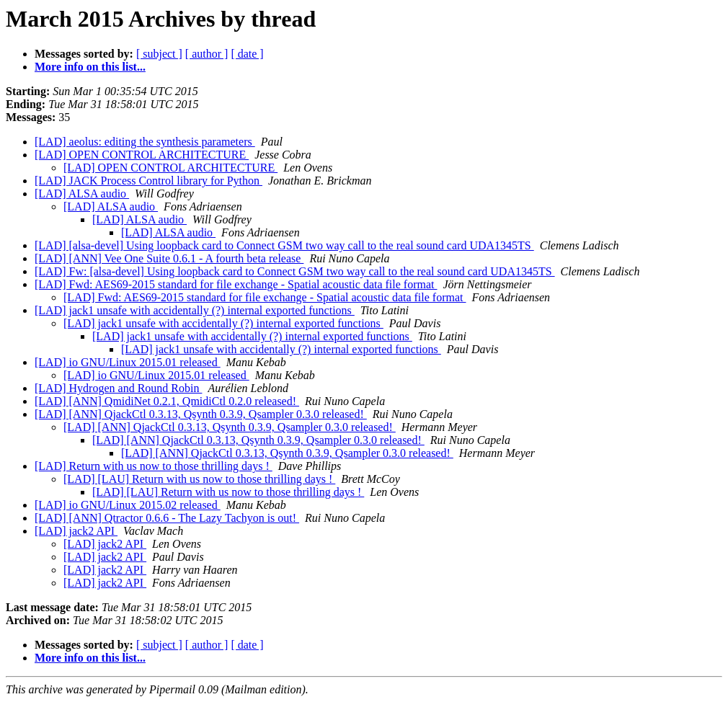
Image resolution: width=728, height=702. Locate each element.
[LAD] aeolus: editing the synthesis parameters (145, 142)
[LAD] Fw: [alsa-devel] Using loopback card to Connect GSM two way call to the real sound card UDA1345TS (295, 271)
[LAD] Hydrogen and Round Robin (118, 388)
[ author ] (207, 54)
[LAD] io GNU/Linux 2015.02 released (128, 505)
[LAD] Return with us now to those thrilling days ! (154, 466)
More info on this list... (90, 67)
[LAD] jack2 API (76, 531)
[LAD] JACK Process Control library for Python (148, 181)
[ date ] (247, 54)
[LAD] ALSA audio (82, 194)
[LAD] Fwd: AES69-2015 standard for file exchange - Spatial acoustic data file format (236, 284)
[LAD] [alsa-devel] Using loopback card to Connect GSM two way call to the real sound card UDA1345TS (284, 245)
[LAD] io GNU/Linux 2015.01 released (128, 362)
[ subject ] (159, 54)
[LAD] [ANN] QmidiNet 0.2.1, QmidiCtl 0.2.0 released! (167, 401)
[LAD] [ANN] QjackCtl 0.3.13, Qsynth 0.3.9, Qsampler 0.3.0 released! (201, 414)
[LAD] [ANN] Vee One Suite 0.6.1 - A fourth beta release (169, 258)
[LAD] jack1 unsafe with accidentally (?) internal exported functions (195, 310)
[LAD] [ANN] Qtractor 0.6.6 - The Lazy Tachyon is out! (167, 518)
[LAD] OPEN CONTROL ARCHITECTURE (142, 155)
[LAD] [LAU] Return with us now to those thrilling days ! (199, 479)
